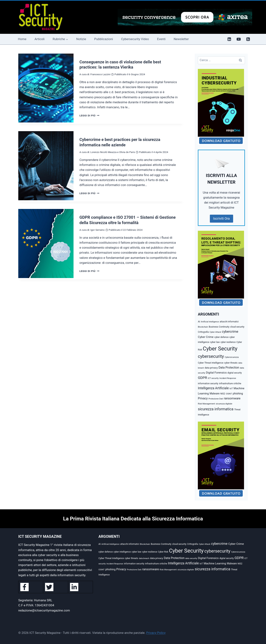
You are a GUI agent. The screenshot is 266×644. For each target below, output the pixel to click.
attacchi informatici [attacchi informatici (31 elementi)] (229, 322)
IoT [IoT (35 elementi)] (231, 389)
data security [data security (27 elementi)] (191, 558)
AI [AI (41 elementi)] (199, 322)
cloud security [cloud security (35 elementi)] (237, 327)
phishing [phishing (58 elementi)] (238, 393)
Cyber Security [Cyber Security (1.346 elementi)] (220, 349)
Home (22, 39)
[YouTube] (239, 39)
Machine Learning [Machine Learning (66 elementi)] (215, 563)
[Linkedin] (229, 39)
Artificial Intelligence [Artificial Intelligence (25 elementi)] (210, 322)
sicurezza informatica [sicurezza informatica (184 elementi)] (216, 409)
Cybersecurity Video (135, 39)
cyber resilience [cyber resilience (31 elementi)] (228, 342)
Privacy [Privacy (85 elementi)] (203, 398)
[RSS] (248, 39)
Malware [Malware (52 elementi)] (215, 393)
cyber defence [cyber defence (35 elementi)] (221, 337)
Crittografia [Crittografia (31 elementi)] (203, 332)
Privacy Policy (156, 633)
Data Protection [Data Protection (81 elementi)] (229, 368)
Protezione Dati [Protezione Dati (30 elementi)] (216, 399)
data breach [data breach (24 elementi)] (144, 558)
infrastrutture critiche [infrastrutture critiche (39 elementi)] (230, 383)
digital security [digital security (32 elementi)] (235, 373)
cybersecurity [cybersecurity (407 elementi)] (211, 356)
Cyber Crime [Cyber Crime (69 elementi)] (206, 337)
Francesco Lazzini (100, 74)
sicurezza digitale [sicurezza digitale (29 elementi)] (224, 404)
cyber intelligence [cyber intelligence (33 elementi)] (122, 552)
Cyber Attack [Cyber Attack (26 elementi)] (215, 332)
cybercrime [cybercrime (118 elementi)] (230, 332)
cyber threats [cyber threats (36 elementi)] (231, 363)
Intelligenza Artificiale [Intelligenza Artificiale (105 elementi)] (213, 388)
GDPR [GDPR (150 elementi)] (202, 378)
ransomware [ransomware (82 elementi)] (232, 398)
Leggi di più (89, 115)
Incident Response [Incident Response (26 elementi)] (228, 378)
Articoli (40, 39)
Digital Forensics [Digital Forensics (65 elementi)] (216, 373)
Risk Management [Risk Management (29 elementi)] (206, 404)
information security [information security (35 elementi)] (208, 384)
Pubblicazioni (104, 39)
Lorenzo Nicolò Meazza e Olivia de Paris (113, 152)
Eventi (161, 39)
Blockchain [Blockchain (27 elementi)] (203, 327)
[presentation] (46, 88)
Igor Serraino (97, 230)
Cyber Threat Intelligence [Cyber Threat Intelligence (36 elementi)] (211, 363)
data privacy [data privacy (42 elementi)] (211, 368)
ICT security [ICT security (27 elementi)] (213, 378)
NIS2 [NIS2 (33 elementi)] (223, 394)
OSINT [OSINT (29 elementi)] (229, 394)
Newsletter (181, 39)
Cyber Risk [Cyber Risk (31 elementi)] (163, 552)
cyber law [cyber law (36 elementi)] (215, 342)
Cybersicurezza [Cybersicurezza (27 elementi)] (232, 357)
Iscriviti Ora (221, 218)
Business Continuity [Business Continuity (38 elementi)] (219, 327)
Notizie (81, 39)
